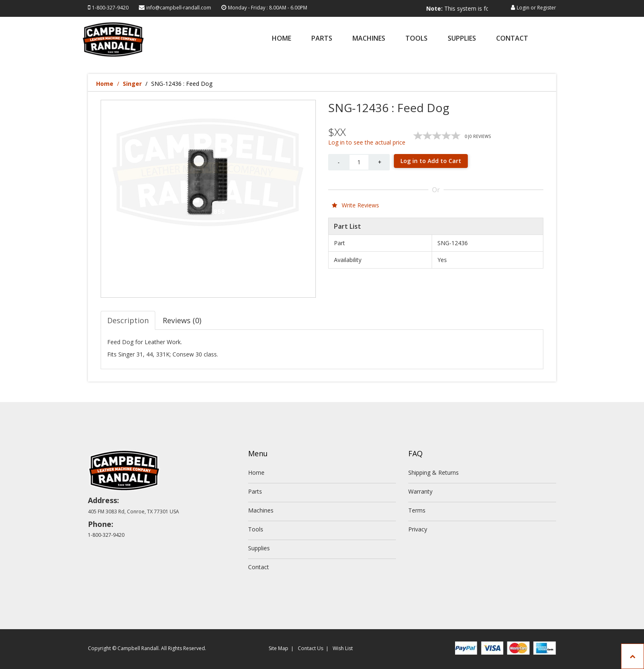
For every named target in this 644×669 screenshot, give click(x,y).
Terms (417, 510)
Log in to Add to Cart (431, 161)
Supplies (462, 39)
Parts (322, 39)
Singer (132, 84)
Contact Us (310, 648)
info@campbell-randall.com (179, 8)
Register (547, 8)
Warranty (420, 491)
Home (282, 39)
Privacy (418, 529)
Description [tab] (128, 320)
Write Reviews (355, 205)
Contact (512, 39)
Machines (369, 39)
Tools (416, 39)
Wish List (343, 648)
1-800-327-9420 (110, 8)
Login (523, 8)
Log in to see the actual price (367, 142)
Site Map (278, 648)
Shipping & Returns (434, 472)
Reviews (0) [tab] (182, 320)
